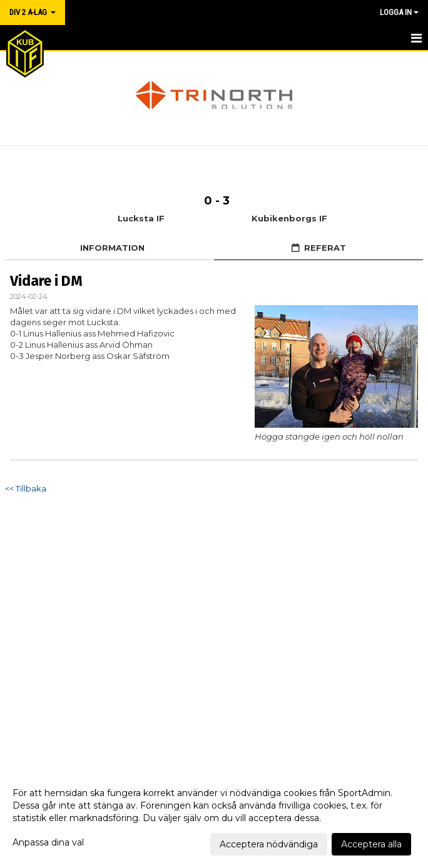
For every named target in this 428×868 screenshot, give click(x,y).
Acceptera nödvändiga (269, 844)
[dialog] (214, 818)
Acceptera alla (371, 844)
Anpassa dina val (48, 842)
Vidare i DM (46, 281)
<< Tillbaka (26, 488)
